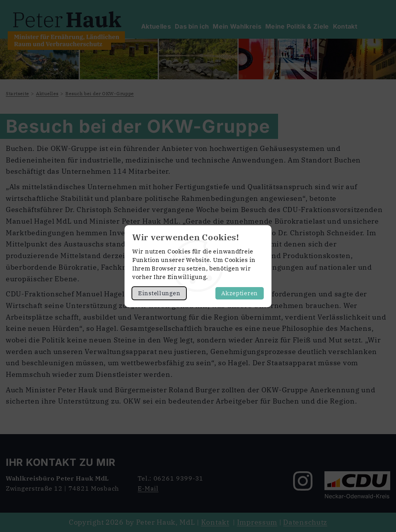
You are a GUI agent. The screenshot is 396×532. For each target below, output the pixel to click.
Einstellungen (159, 293)
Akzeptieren (240, 293)
